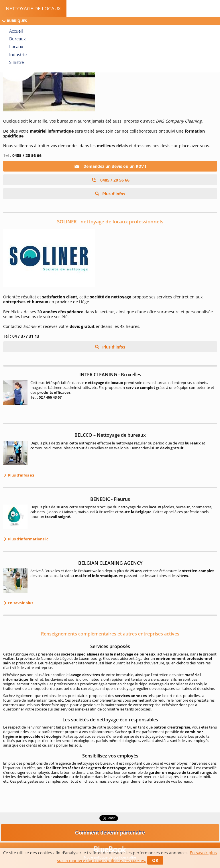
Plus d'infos (113, 194)
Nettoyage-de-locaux (33, 8)
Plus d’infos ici (21, 475)
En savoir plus (20, 603)
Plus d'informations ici (28, 539)
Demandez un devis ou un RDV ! (110, 166)
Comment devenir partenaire (110, 833)
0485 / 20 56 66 (110, 180)
